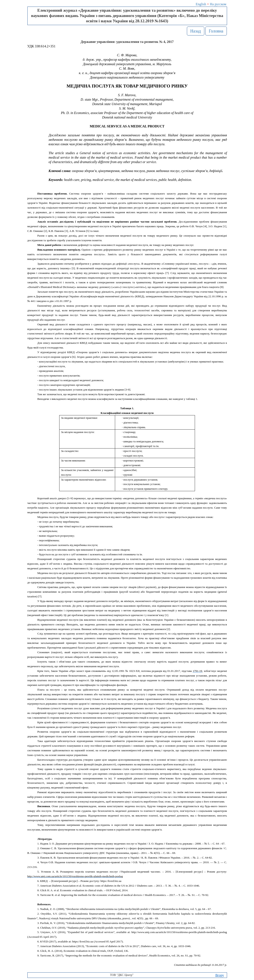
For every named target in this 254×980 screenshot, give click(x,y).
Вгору (220, 975)
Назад (196, 31)
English (201, 4)
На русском (218, 4)
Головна (216, 31)
